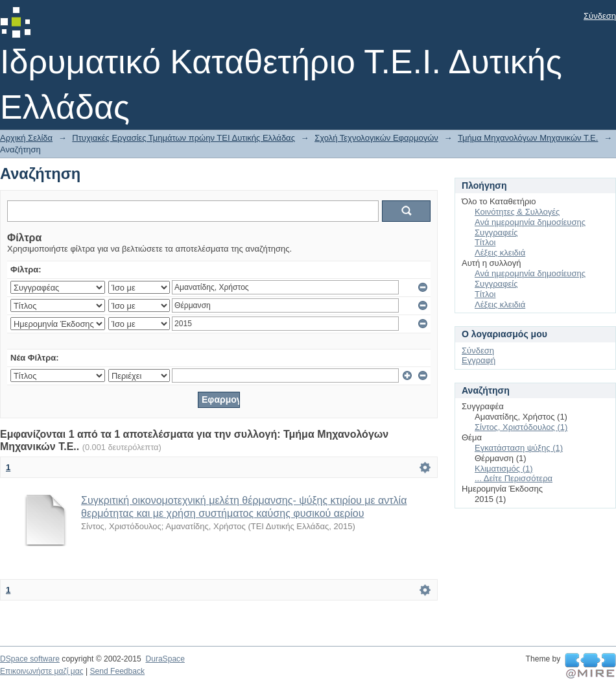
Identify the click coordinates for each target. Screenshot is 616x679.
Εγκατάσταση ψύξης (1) (519, 448)
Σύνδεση (600, 16)
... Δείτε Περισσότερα (514, 478)
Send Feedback (117, 671)
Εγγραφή (479, 360)
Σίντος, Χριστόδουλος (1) (521, 427)
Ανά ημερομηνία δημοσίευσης (530, 222)
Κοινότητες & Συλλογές (517, 212)
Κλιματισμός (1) (504, 469)
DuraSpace (165, 659)
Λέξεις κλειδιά (500, 253)
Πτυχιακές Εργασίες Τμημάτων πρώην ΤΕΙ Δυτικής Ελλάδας (184, 138)
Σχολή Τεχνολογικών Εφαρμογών (376, 138)
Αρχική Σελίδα (26, 138)
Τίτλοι (485, 242)
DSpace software (30, 659)
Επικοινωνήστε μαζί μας (42, 671)
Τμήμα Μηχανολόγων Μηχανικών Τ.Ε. (528, 138)
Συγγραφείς (496, 232)
